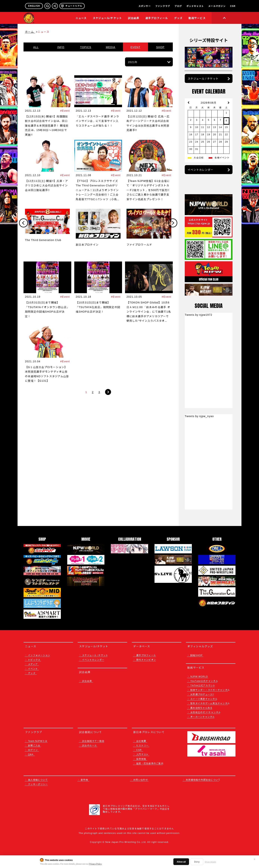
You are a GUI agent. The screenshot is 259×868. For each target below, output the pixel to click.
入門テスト (142, 754)
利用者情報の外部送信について (203, 780)
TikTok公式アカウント (203, 685)
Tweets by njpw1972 (199, 315)
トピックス (34, 660)
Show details (210, 862)
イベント (33, 668)
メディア (33, 664)
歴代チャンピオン (146, 660)
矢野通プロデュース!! (202, 694)
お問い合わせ (141, 780)
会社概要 (141, 741)
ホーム (30, 32)
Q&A (31, 754)
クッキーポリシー (38, 784)
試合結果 (134, 18)
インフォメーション (39, 655)
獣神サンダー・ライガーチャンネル (210, 690)
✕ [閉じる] (255, 859)
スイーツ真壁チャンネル (204, 699)
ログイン (33, 750)
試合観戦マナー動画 (93, 741)
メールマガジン (217, 6)
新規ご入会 (34, 745)
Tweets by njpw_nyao (199, 416)
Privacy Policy (95, 864)
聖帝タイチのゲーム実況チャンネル (210, 703)
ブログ (178, 6)
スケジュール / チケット (203, 78)
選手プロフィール (157, 18)
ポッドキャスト (195, 6)
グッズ (32, 673)
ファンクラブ (163, 6)
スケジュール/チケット (107, 18)
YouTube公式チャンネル (204, 681)
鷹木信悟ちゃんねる (201, 708)
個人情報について (38, 780)
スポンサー (145, 6)
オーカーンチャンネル (203, 717)
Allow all (181, 862)
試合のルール (90, 745)
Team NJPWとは (38, 741)
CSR (233, 6)
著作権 (84, 780)
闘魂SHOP (196, 655)
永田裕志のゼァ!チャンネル (206, 712)
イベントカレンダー (201, 170)
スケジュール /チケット (95, 655)
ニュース (81, 18)
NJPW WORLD (199, 676)
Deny (197, 862)
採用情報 (141, 759)
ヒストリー (142, 745)
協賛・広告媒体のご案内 (150, 763)
